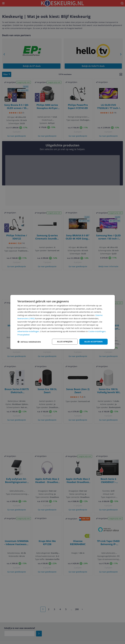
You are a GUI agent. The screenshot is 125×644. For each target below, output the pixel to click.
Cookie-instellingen (97, 331)
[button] (29, 342)
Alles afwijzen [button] (65, 342)
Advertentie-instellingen (28, 331)
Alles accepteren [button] (94, 342)
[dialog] (63, 322)
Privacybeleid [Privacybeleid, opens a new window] (24, 334)
